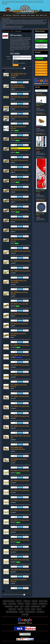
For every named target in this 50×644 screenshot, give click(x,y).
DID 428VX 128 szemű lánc (20, 510)
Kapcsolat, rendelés (12, 2)
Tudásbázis (34, 2)
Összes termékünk (41, 62)
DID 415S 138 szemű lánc (20, 117)
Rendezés (16, 65)
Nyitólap (5, 2)
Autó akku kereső (41, 75)
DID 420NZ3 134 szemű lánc (20, 261)
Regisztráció (41, 45)
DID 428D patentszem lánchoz (18, 334)
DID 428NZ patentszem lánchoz (19, 460)
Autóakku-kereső (9, 606)
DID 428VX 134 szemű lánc (20, 530)
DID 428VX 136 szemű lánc (20, 540)
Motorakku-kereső (43, 604)
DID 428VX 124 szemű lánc (20, 491)
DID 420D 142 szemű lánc (20, 220)
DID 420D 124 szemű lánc (20, 170)
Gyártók (5, 4)
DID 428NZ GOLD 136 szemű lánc (21, 437)
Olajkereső (28, 604)
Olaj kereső (41, 70)
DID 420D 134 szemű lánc (20, 190)
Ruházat (33, 15)
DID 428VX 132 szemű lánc (20, 520)
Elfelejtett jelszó (41, 47)
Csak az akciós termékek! (19, 63)
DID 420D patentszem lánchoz (18, 240)
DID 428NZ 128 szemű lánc (20, 396)
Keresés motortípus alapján (9, 601)
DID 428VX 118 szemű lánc (20, 471)
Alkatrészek (8, 15)
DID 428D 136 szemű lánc (20, 324)
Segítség (21, 612)
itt (24, 68)
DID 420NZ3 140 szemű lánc (20, 271)
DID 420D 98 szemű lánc (19, 230)
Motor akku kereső (41, 72)
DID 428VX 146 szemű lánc (20, 560)
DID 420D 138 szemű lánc (20, 200)
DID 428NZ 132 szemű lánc (20, 406)
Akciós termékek (12, 604)
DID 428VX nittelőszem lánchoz (19, 580)
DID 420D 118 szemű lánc (20, 160)
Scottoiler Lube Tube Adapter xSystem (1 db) (41, 95)
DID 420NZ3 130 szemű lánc (20, 251)
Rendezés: (9, 57)
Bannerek (39, 609)
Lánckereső (41, 67)
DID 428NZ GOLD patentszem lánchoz (18, 448)
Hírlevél (20, 2)
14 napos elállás (25, 615)
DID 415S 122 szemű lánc (20, 107)
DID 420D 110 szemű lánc (20, 150)
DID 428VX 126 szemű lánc (20, 500)
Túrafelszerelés (16, 15)
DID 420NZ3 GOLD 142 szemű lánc (19, 282)
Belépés (41, 41)
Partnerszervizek (40, 612)
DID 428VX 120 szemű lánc (20, 481)
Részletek (26, 82)
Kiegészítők (23, 15)
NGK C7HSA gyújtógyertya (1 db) (41, 114)
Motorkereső (41, 65)
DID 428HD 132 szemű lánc (20, 355)
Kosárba (20, 82)
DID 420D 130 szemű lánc (20, 180)
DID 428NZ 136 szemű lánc (20, 416)
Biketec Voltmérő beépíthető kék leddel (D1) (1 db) (41, 200)
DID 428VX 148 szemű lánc (20, 570)
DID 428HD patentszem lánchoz (19, 386)
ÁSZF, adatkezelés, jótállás (12, 612)
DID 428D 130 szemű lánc (20, 314)
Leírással (15, 61)
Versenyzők (40, 2)
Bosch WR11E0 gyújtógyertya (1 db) (41, 134)
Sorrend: (9, 59)
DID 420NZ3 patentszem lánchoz (19, 293)
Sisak (29, 15)
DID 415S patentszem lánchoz (18, 127)
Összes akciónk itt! (41, 91)
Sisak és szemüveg (43, 601)
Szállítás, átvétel (26, 2)
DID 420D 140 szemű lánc (20, 210)
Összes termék (6, 31)
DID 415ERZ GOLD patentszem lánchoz (18, 86)
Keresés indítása (39, 58)
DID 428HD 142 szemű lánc (20, 375)
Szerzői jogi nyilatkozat (30, 612)
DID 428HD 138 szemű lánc (20, 365)
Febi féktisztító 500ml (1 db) (41, 157)
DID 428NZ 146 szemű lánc (20, 426)
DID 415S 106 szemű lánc (20, 97)
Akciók (38, 15)
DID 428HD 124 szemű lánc (20, 345)
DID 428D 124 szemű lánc (20, 304)
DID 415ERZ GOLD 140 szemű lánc (18, 75)
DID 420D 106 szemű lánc (20, 138)
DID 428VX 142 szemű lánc (20, 550)
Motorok (42, 15)
